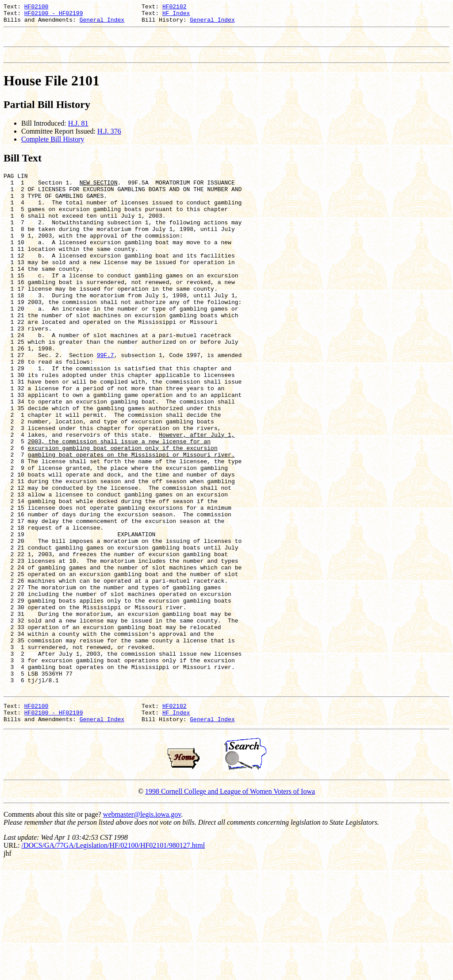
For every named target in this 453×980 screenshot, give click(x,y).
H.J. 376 (109, 139)
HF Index (176, 15)
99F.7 (106, 400)
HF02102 (175, 8)
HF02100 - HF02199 (54, 15)
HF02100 (36, 8)
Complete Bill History (53, 147)
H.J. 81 (78, 131)
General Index (102, 23)
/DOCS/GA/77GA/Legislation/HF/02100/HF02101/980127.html (113, 961)
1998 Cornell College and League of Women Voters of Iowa (230, 907)
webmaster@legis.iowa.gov (142, 930)
